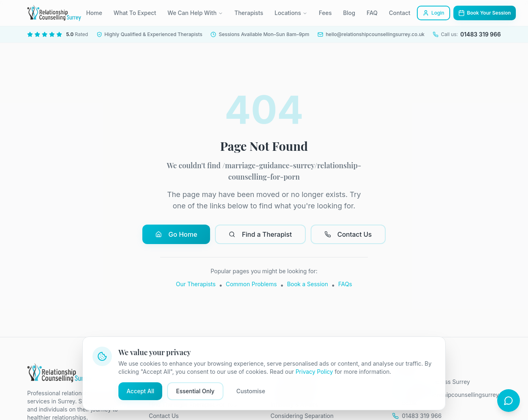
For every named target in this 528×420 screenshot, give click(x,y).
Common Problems (251, 284)
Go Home (176, 234)
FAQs (345, 284)
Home (94, 13)
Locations (291, 13)
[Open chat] (509, 401)
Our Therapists (196, 284)
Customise (251, 391)
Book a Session (308, 284)
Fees (325, 13)
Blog (349, 13)
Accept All (140, 391)
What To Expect (135, 13)
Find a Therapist (260, 234)
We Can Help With (195, 13)
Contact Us (348, 234)
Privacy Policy (314, 372)
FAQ (372, 13)
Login (434, 13)
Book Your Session (485, 13)
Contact (400, 13)
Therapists (249, 13)
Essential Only (195, 391)
